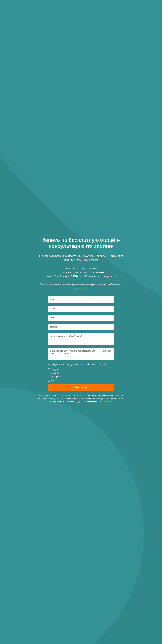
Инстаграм (81, 288)
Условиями (107, 402)
